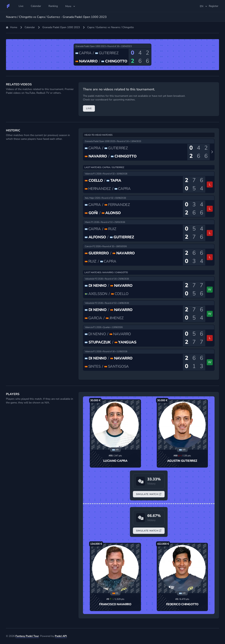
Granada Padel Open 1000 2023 (61, 27)
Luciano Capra (115, 461)
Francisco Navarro (115, 604)
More (70, 6)
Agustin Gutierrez (182, 461)
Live (89, 108)
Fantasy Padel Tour (27, 636)
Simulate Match (149, 494)
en (204, 6)
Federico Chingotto (182, 604)
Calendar (30, 27)
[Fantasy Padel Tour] (8, 6)
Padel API (61, 636)
